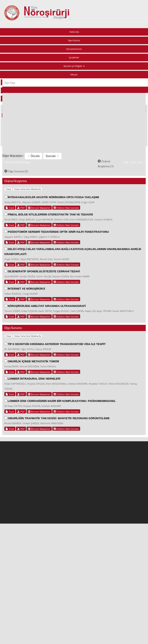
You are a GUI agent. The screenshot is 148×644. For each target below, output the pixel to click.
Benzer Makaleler (39, 208)
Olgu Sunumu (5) (16, 171)
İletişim (74, 75)
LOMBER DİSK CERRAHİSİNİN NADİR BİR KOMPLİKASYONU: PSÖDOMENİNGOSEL (62, 401)
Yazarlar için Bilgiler (74, 66)
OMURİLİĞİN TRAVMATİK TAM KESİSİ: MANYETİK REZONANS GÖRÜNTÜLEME (59, 418)
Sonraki (52, 156)
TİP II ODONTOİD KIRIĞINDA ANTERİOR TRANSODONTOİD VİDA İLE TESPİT (57, 344)
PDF (21, 208)
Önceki (34, 156)
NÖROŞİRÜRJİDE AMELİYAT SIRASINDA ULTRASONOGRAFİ (47, 306)
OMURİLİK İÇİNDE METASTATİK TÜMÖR (33, 361)
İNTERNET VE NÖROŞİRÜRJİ (26, 289)
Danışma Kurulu (74, 49)
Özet (10, 208)
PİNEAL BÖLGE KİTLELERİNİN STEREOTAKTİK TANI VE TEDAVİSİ (50, 214)
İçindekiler (74, 58)
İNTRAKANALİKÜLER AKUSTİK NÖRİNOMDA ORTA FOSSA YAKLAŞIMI (53, 197)
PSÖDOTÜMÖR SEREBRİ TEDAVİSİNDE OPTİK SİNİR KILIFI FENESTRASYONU (58, 232)
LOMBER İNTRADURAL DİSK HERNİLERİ (34, 379)
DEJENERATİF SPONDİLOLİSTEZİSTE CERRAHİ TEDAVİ (44, 271)
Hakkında (74, 32)
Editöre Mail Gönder (66, 208)
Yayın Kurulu (74, 40)
